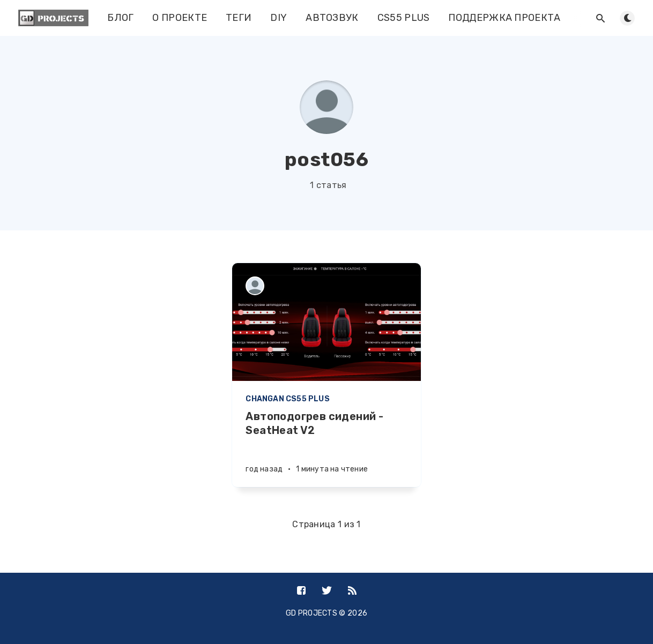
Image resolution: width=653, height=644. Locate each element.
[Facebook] (301, 591)
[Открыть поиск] (600, 18)
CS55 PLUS (404, 18)
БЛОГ (120, 18)
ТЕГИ (239, 18)
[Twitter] (327, 591)
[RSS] (352, 591)
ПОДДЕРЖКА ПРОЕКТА (504, 18)
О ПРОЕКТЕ (180, 18)
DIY (279, 18)
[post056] (255, 286)
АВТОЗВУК (332, 18)
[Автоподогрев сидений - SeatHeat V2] (326, 448)
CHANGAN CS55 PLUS (287, 399)
